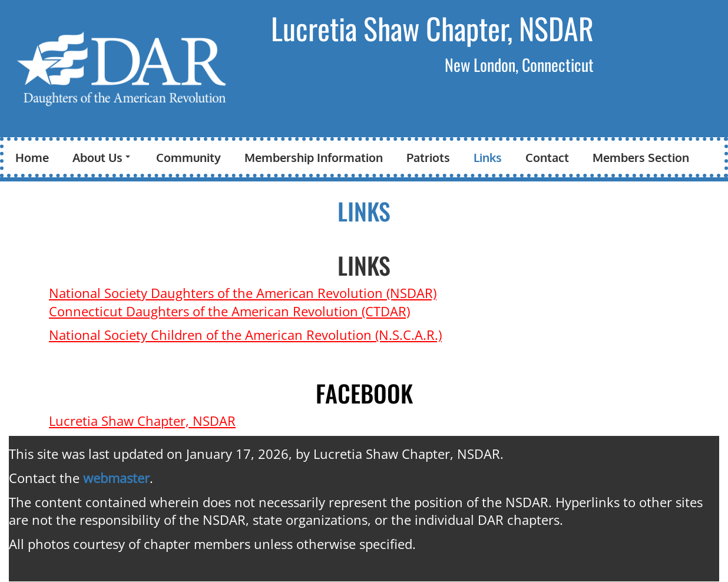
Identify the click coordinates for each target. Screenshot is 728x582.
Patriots (428, 157)
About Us (101, 157)
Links (488, 157)
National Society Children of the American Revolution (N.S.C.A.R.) (245, 335)
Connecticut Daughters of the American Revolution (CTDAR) (229, 311)
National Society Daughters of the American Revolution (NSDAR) (243, 293)
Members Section (641, 157)
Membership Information (314, 157)
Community (188, 157)
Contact (547, 157)
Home (32, 157)
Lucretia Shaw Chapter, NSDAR (432, 28)
